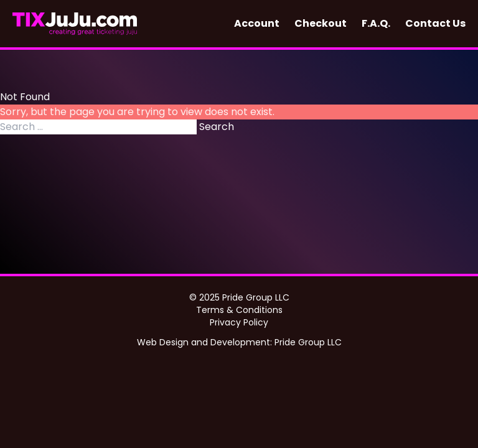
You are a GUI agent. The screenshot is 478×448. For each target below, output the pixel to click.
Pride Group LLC (308, 342)
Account (257, 23)
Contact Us (435, 23)
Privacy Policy (239, 322)
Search (217, 127)
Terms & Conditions (239, 310)
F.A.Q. (376, 23)
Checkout (321, 23)
